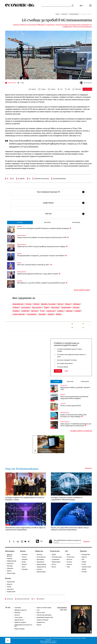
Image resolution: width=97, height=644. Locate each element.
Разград (34, 311)
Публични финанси (22, 235)
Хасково (42, 314)
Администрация (41, 572)
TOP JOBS (84, 572)
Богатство (69, 559)
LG (29, 179)
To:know (9, 587)
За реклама (18, 608)
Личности (69, 562)
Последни (20, 222)
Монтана (55, 307)
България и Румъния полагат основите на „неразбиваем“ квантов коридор (67, 499)
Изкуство (69, 564)
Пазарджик (66, 307)
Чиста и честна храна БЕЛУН (71, 406)
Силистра (51, 311)
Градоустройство (41, 567)
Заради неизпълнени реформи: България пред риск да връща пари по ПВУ (43, 237)
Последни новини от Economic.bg (81, 431)
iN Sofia (84, 564)
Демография (40, 559)
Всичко (8, 578)
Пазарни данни (11, 592)
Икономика (10, 551)
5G (7, 179)
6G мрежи (21, 179)
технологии (10, 599)
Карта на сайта (41, 613)
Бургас (29, 304)
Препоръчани (76, 222)
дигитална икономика (23, 599)
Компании (19, 226)
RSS (39, 541)
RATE (83, 559)
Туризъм (9, 571)
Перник (76, 307)
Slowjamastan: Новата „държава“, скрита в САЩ (75, 388)
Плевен (16, 311)
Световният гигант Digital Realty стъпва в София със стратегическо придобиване (25, 529)
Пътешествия (64, 385)
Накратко (10, 584)
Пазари (24, 562)
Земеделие (10, 568)
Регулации (20, 281)
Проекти (83, 551)
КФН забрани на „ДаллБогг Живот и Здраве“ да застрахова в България (42, 283)
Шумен (51, 314)
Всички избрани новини (82, 290)
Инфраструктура (12, 561)
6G (13, 179)
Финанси (19, 263)
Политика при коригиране (44, 615)
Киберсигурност (56, 562)
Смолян (69, 311)
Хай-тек (54, 564)
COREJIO (84, 562)
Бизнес (23, 551)
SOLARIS (84, 569)
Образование (40, 562)
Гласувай (58, 371)
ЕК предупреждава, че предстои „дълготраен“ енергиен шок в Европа (42, 256)
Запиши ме (86, 541)
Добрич (16, 307)
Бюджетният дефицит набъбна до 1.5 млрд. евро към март (39, 274)
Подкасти (84, 557)
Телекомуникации (74, 14)
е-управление (56, 559)
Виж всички (88, 468)
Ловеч (47, 307)
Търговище (31, 314)
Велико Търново (48, 304)
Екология (39, 569)
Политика (19, 254)
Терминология (11, 582)
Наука (68, 555)
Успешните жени (86, 567)
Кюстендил (37, 307)
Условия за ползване (42, 620)
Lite (66, 551)
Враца (68, 304)
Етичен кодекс (19, 617)
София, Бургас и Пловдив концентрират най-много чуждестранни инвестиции (76, 425)
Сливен (60, 311)
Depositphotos (53, 643)
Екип (38, 610)
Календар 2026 (86, 555)
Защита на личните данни (44, 608)
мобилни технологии (42, 179)
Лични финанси (41, 557)
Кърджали (26, 307)
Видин (60, 304)
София (78, 311)
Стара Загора (18, 314)
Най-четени (47, 222)
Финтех (54, 567)
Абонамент (18, 613)
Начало (57, 14)
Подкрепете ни (41, 622)
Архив (66, 371)
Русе (42, 311)
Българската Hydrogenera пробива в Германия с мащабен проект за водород (44, 228)
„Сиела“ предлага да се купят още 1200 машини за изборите (51, 450)
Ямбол (59, 314)
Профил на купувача (20, 622)
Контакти (17, 615)
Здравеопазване (41, 564)
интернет (41, 599)
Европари (10, 559)
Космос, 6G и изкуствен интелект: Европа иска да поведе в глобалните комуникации (70, 529)
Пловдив (25, 311)
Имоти (24, 567)
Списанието (63, 404)
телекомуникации (59, 179)
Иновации (25, 559)
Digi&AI (54, 555)
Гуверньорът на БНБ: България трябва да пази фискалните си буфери (42, 246)
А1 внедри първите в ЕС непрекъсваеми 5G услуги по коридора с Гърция (25, 499)
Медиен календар (19, 629)
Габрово (76, 304)
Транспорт (10, 566)
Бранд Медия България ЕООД (45, 617)
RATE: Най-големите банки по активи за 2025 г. (35, 265)
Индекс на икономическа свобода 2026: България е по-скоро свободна (73, 416)
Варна (36, 304)
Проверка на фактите (21, 610)
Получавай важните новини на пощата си (67, 540)
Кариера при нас (19, 620)
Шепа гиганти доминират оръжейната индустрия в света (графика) (74, 397)
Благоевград (18, 304)
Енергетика (10, 563)
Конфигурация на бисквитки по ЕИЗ (23, 626)
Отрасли (24, 557)
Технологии (64, 14)
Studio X (54, 641)
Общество (39, 551)
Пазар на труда (11, 573)
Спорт (68, 567)
